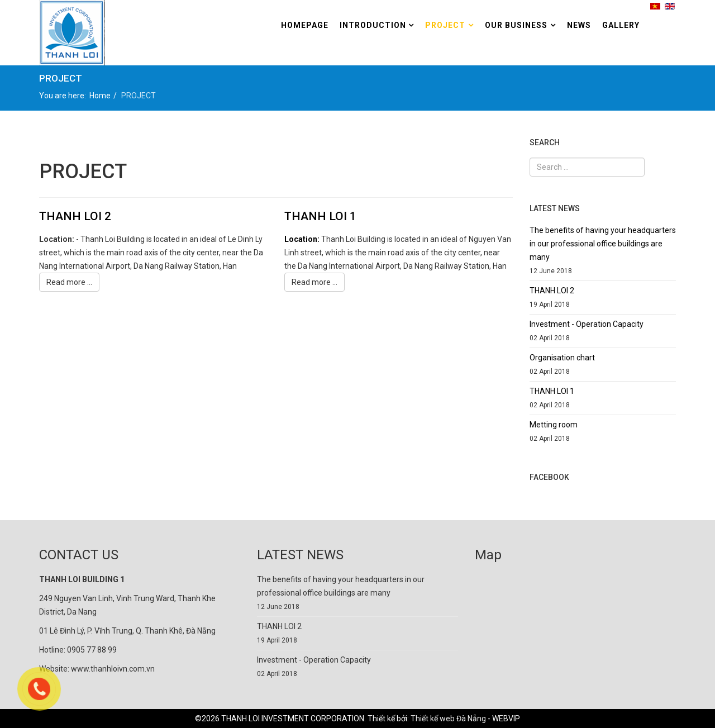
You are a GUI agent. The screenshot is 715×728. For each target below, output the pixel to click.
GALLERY (621, 25)
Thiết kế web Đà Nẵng (448, 719)
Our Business (516, 25)
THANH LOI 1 (320, 216)
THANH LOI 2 (75, 216)
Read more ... (69, 282)
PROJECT (445, 25)
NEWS (579, 25)
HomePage (305, 25)
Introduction (374, 25)
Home (100, 96)
